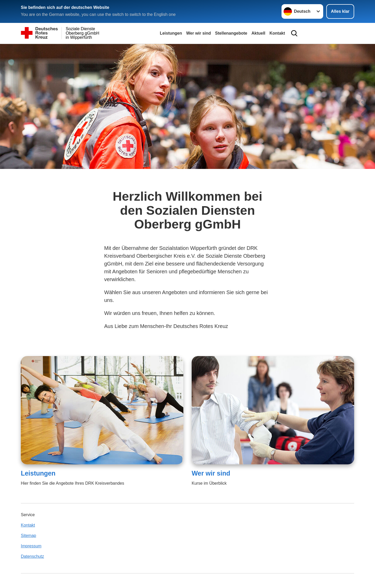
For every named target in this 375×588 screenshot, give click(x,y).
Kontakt (277, 33)
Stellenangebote (231, 33)
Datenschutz (32, 556)
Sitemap (29, 536)
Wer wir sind (199, 33)
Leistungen (171, 33)
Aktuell (258, 33)
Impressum (31, 546)
